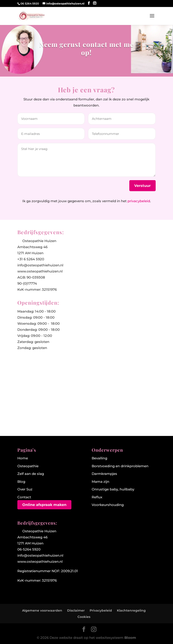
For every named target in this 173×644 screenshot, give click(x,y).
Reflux (97, 497)
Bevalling (99, 458)
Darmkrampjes (104, 474)
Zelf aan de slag (31, 474)
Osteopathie (28, 466)
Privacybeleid (101, 610)
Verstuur (142, 186)
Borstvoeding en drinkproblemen (120, 466)
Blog (21, 482)
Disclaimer (76, 610)
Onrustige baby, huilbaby (113, 489)
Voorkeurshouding (108, 505)
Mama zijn (100, 482)
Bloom (130, 638)
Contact (24, 497)
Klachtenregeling (131, 610)
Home (23, 458)
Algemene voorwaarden (42, 610)
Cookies (84, 617)
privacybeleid (139, 201)
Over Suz (25, 489)
